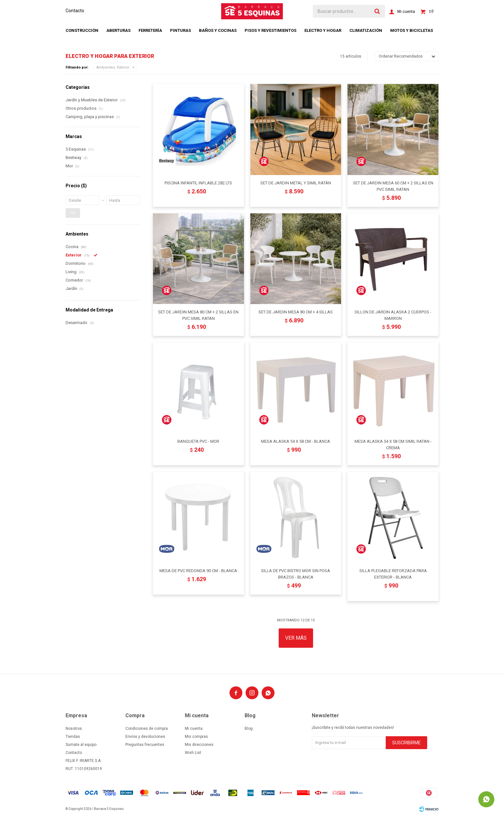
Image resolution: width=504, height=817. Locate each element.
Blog (249, 729)
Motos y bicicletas (412, 30)
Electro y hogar (323, 30)
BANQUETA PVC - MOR (198, 441)
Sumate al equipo (81, 745)
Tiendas (73, 737)
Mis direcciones (199, 745)
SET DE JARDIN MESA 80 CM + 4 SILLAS (296, 312)
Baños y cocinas (218, 30)
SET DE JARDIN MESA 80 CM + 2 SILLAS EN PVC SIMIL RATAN (198, 315)
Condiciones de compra (147, 729)
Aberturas (118, 30)
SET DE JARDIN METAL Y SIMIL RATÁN (296, 183)
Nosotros (74, 729)
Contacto (75, 11)
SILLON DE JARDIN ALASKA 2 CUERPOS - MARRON (393, 315)
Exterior (113, 67)
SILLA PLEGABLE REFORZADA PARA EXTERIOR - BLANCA (393, 574)
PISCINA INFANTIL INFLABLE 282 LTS (198, 183)
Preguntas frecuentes (145, 745)
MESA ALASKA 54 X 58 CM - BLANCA (296, 441)
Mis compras (196, 737)
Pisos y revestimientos (270, 30)
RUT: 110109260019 (84, 769)
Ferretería (150, 30)
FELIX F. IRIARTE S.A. (84, 761)
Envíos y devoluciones (145, 737)
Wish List (193, 753)
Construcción (82, 30)
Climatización (366, 30)
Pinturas (180, 30)
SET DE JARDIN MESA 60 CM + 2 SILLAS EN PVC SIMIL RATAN (393, 186)
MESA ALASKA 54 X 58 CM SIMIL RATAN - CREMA (393, 445)
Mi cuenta (194, 729)
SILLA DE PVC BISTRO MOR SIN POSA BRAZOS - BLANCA (296, 574)
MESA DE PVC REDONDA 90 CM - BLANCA (198, 571)
